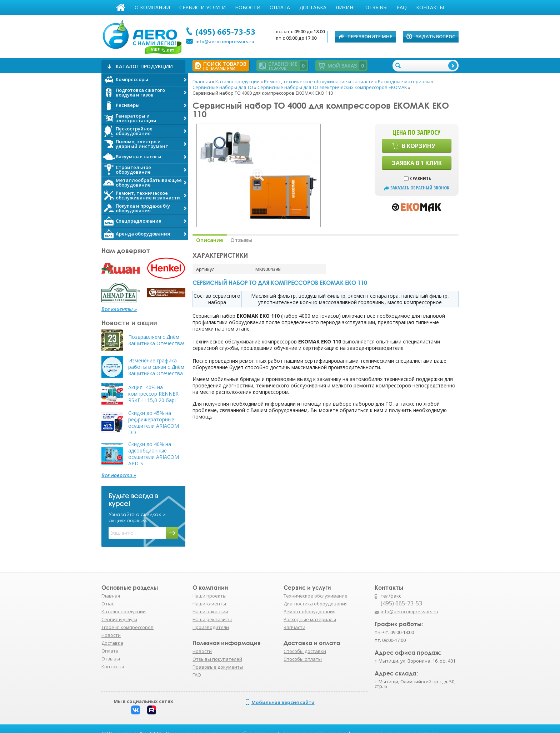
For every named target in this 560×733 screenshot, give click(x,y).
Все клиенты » (119, 309)
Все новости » (119, 475)
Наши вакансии (210, 611)
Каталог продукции (124, 611)
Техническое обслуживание (316, 596)
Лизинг (346, 7)
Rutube (152, 710)
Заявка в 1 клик (417, 163)
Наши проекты (209, 596)
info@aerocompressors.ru (225, 41)
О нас (108, 604)
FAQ (402, 7)
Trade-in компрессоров (127, 627)
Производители (211, 627)
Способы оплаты (303, 659)
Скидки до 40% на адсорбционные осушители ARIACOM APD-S (154, 454)
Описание (210, 240)
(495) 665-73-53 (225, 31)
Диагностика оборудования (316, 604)
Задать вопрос (435, 36)
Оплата (280, 7)
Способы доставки (305, 651)
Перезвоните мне (370, 36)
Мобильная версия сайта (283, 702)
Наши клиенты (209, 604)
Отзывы (376, 7)
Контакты (430, 7)
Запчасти (294, 627)
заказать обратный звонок (420, 188)
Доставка (313, 7)
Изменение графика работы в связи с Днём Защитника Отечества (156, 367)
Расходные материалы (310, 619)
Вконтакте (136, 710)
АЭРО (142, 35)
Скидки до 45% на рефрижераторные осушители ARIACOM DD (154, 423)
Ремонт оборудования (309, 611)
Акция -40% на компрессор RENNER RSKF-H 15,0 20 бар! (153, 394)
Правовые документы (218, 667)
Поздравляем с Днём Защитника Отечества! (156, 340)
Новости (248, 7)
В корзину (419, 146)
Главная (121, 8)
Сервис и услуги (202, 7)
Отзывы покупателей (217, 659)
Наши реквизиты (212, 619)
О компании (152, 7)
